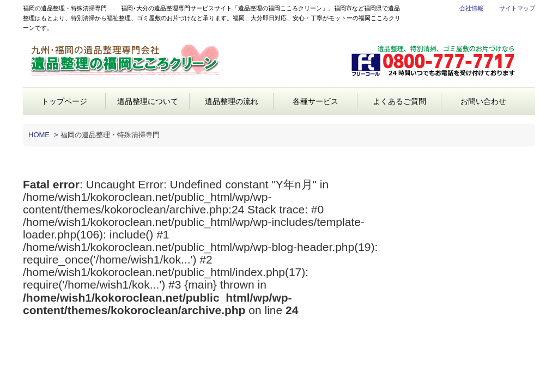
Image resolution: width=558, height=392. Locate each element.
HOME (39, 135)
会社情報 (471, 8)
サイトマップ (517, 8)
